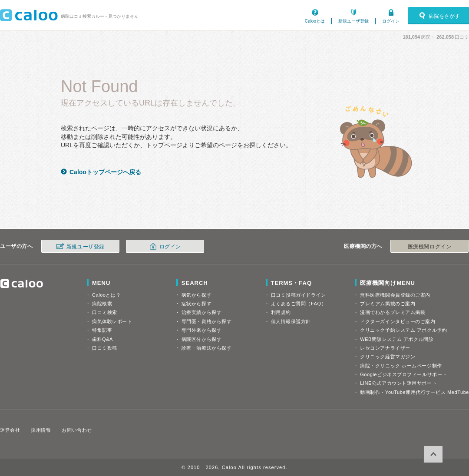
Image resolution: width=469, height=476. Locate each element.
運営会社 (10, 430)
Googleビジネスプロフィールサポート (403, 374)
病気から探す (197, 295)
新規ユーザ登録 (353, 21)
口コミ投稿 (105, 348)
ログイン (391, 21)
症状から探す (197, 304)
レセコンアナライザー (385, 348)
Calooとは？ (106, 295)
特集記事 (102, 330)
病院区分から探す (201, 339)
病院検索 (102, 304)
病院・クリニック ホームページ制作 (401, 366)
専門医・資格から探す (207, 321)
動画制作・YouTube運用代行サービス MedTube (415, 392)
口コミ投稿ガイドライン (299, 295)
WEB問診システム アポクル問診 (397, 339)
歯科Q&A (102, 339)
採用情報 (41, 430)
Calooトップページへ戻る (105, 172)
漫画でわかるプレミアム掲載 (393, 312)
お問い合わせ (77, 430)
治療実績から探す (201, 312)
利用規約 (281, 312)
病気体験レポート (112, 321)
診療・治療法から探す (207, 348)
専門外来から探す (201, 330)
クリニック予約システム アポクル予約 (403, 330)
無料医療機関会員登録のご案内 (395, 295)
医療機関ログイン (429, 247)
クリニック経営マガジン (388, 357)
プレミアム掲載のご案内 (388, 304)
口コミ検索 (105, 312)
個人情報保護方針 (291, 321)
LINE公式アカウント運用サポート (398, 383)
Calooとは (315, 21)
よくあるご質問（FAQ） (299, 304)
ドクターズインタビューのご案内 (398, 321)
